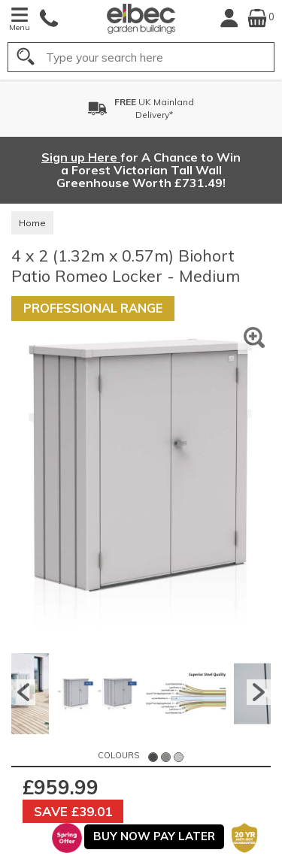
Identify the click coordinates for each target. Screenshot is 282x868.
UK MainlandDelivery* (154, 108)
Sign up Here (81, 157)
